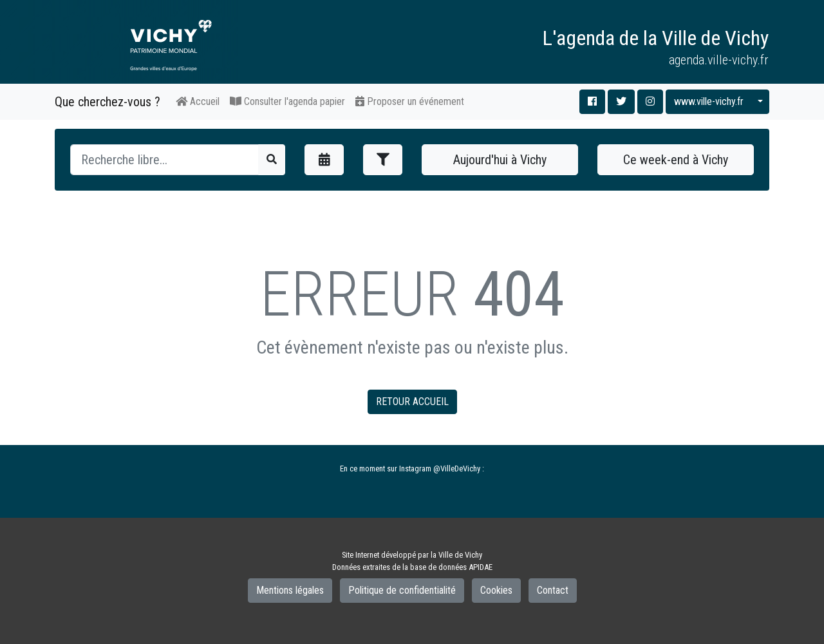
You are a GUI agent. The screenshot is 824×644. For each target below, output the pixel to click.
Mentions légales (290, 590)
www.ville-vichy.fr (709, 101)
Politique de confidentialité (402, 590)
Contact (553, 590)
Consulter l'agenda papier (287, 101)
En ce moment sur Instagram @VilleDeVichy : (412, 469)
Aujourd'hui (500, 160)
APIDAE (481, 567)
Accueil (198, 101)
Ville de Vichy (460, 555)
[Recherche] (164, 160)
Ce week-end (676, 160)
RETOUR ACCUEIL (412, 402)
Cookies (496, 590)
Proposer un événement (410, 101)
